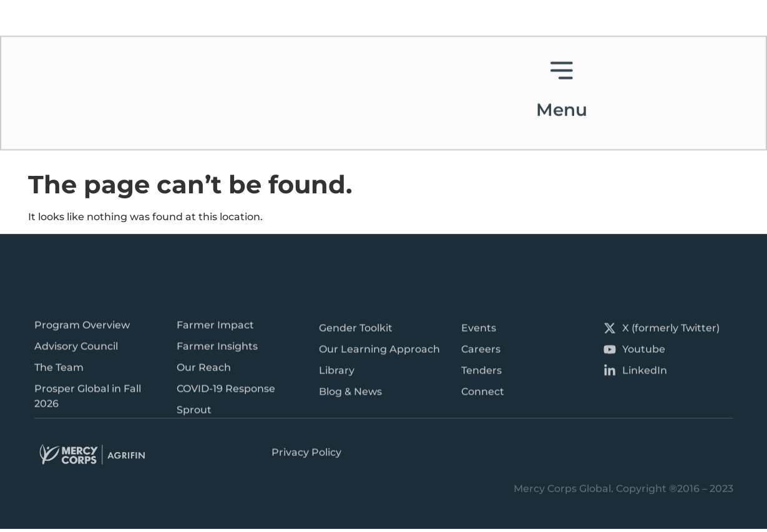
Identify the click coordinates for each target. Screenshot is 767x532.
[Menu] (562, 46)
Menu (562, 86)
